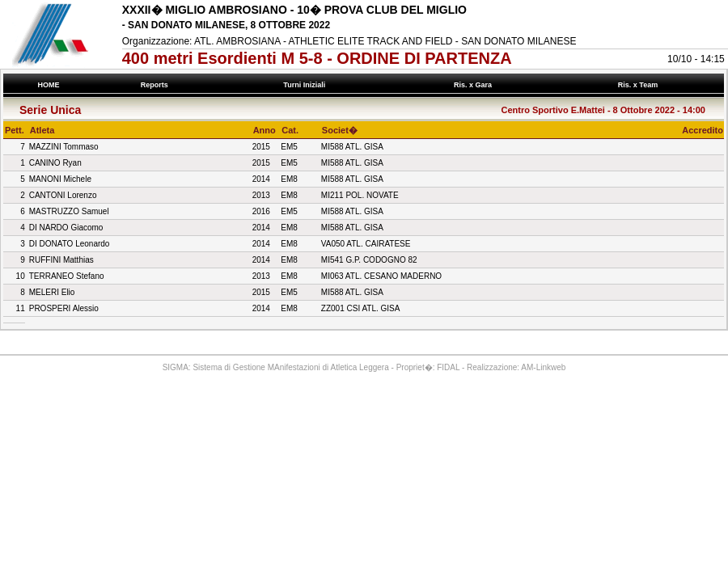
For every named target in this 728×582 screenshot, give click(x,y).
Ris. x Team (639, 85)
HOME (49, 85)
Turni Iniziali (307, 85)
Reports (156, 85)
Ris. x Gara (475, 85)
